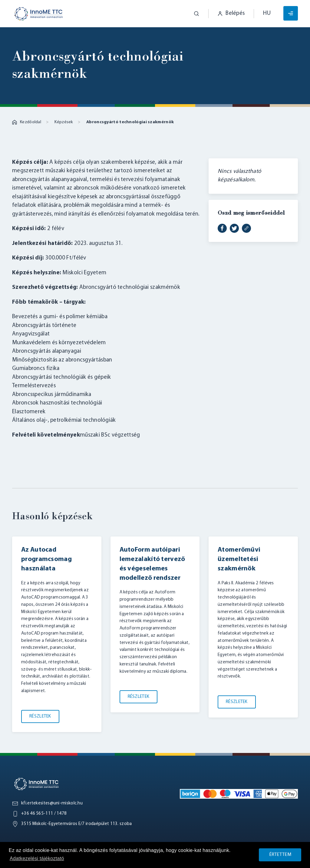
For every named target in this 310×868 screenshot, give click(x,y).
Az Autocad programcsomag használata (46, 559)
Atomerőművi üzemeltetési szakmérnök (239, 559)
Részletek (40, 716)
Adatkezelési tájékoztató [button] (37, 858)
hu (267, 13)
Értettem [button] (280, 855)
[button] (192, 14)
